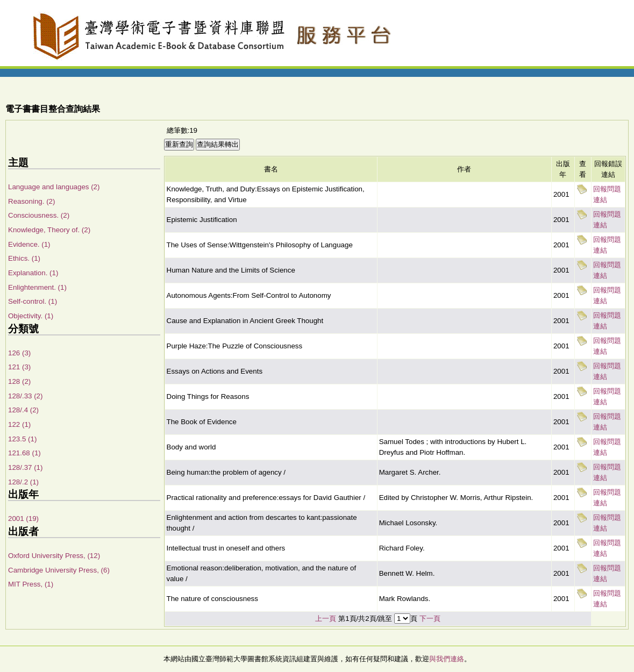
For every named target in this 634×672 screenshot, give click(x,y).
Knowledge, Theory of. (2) (49, 230)
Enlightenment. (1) (37, 287)
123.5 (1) (22, 439)
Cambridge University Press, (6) (59, 570)
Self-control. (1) (33, 301)
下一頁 (430, 619)
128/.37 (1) (25, 467)
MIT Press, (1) (31, 584)
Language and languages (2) (54, 187)
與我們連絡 (447, 659)
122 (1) (19, 424)
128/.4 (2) (23, 410)
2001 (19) (23, 519)
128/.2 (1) (23, 482)
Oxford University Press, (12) (54, 556)
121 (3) (19, 367)
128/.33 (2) (25, 396)
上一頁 (326, 619)
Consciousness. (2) (39, 215)
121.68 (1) (24, 453)
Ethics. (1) (24, 258)
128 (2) (19, 381)
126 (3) (19, 353)
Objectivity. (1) (31, 316)
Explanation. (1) (33, 273)
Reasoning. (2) (31, 201)
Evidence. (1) (29, 244)
